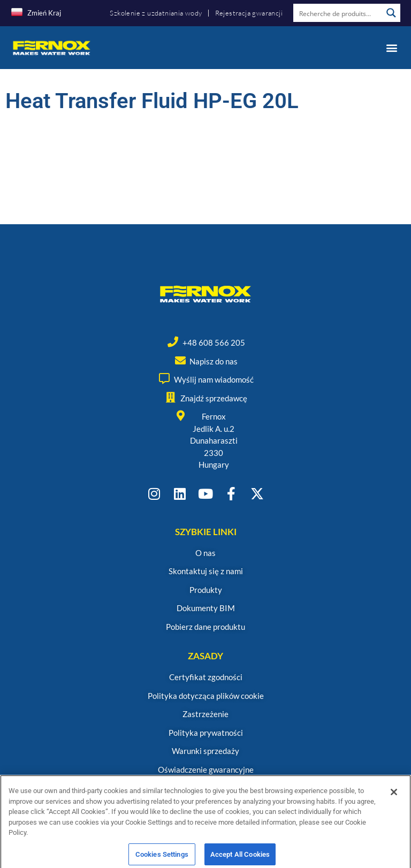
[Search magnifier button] (391, 13)
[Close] (394, 803)
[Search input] (338, 13)
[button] (391, 47)
